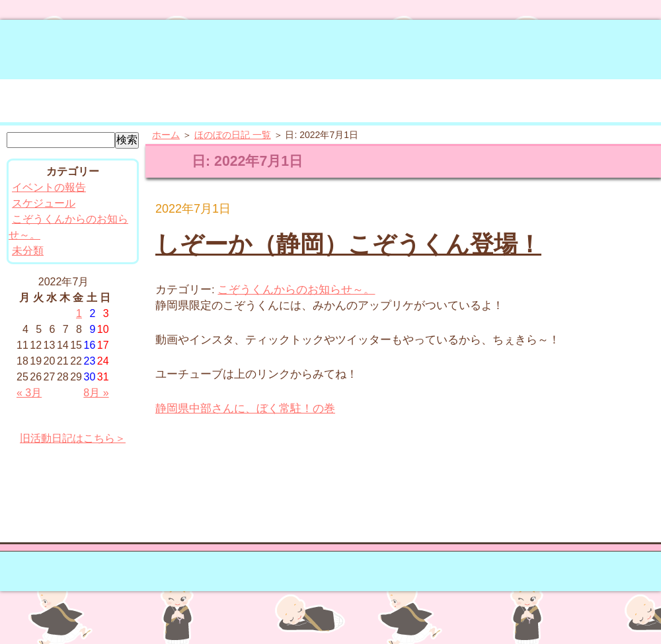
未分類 (28, 251)
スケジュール (44, 203)
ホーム (166, 135)
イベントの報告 (49, 187)
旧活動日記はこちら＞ (73, 438)
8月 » (96, 393)
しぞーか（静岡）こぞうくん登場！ (348, 244)
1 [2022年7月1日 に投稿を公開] (79, 313)
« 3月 (29, 393)
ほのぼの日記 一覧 (233, 135)
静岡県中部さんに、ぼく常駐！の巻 (245, 409)
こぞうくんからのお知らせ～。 (296, 290)
